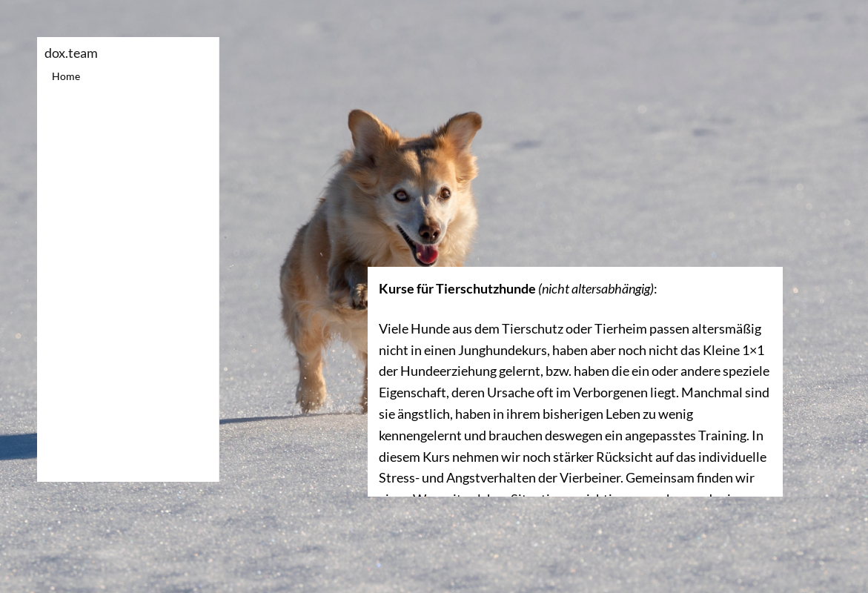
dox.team (71, 53)
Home (66, 76)
